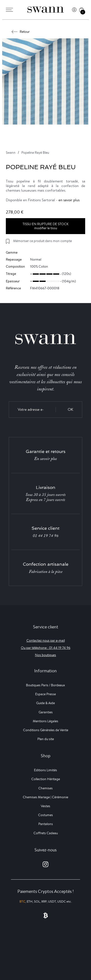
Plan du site (46, 739)
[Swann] (46, 10)
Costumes (45, 815)
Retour (21, 32)
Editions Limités (45, 770)
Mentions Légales (45, 721)
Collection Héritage (46, 779)
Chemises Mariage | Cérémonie (45, 797)
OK (70, 409)
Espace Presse (45, 694)
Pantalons (46, 824)
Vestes (45, 806)
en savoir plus (69, 200)
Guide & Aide (45, 703)
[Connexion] (74, 10)
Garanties (46, 712)
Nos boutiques (45, 655)
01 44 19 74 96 (46, 536)
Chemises (45, 788)
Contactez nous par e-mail (46, 640)
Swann (11, 153)
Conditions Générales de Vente (46, 730)
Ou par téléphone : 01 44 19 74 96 (46, 648)
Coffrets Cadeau (46, 833)
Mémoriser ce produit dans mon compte (42, 241)
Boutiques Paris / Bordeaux (45, 685)
